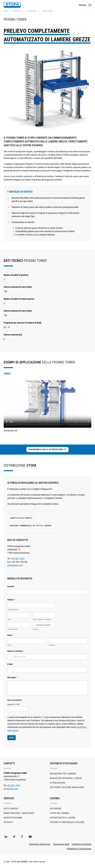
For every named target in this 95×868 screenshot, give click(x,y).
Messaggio (12, 677)
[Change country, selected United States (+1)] (10, 657)
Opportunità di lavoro (63, 818)
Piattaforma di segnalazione (79, 849)
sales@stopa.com (15, 565)
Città (9, 619)
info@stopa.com (11, 789)
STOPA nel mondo (60, 813)
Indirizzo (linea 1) (13, 610)
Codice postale (12, 629)
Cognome (52, 645)
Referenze (56, 809)
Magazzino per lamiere (63, 774)
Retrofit (9, 822)
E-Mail (11, 664)
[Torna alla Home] (12, 5)
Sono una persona (15, 700)
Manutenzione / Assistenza (19, 813)
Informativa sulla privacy (40, 844)
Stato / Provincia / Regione (42, 619)
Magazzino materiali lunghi (66, 778)
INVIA (12, 738)
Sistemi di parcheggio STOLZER (67, 822)
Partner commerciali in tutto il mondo (31, 526)
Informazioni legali (61, 844)
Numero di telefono (16, 651)
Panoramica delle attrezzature (47, 450)
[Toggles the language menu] (83, 5)
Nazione (36, 629)
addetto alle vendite (21, 518)
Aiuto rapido (11, 809)
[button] (90, 5)
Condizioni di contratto (82, 844)
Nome (9, 645)
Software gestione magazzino (67, 787)
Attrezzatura (58, 783)
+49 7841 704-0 (18, 559)
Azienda (11, 587)
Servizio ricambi (13, 818)
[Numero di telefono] (47, 657)
